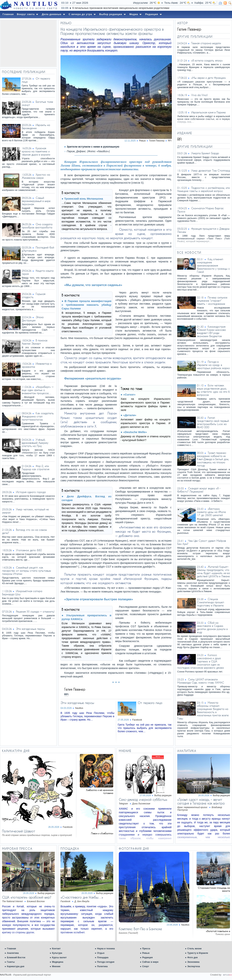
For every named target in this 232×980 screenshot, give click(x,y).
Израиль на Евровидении (36, 127)
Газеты (11, 962)
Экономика (193, 962)
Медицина (58, 962)
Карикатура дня (15, 966)
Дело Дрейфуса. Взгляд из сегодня (86, 498)
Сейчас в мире (150, 962)
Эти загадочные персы (30, 629)
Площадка (103, 958)
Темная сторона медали (206, 43)
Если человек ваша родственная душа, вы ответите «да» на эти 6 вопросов (213, 390)
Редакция (147, 958)
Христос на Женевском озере (36, 176)
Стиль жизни (194, 949)
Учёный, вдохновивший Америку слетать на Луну (35, 443)
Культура (57, 953)
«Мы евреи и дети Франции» (209, 78)
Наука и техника (106, 949)
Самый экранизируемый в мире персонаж (36, 201)
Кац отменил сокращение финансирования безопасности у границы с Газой (213, 265)
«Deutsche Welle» (135, 432)
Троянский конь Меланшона (84, 199)
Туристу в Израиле (198, 953)
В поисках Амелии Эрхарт (35, 342)
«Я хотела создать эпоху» (207, 60)
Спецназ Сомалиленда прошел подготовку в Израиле (210, 602)
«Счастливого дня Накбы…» (82, 897)
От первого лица (150, 703)
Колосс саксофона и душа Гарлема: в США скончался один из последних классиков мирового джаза (200, 661)
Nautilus (79, 708)
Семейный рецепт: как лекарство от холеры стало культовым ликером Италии (26, 571)
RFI (170, 141)
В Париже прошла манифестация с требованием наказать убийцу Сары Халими (86, 305)
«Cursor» (129, 394)
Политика (102, 966)
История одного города (31, 492)
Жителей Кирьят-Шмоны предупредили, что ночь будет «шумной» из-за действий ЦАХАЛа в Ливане (213, 571)
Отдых (101, 953)
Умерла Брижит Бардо (205, 153)
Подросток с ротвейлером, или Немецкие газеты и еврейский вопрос (204, 189)
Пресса (146, 949)
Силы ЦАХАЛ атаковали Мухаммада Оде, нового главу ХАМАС (201, 681)
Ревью (146, 953)
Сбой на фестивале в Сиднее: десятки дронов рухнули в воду (212, 627)
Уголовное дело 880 (29, 550)
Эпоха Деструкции (33, 319)
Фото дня (192, 958)
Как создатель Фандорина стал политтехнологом (38, 416)
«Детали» (130, 415)
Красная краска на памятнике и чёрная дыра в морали (36, 151)
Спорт (146, 966)
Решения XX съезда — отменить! (35, 612)
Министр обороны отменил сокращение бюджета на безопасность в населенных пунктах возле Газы (203, 711)
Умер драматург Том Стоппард (210, 171)
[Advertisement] (28, 43)
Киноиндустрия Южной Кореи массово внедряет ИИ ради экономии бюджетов (211, 331)
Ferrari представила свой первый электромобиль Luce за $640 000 (213, 422)
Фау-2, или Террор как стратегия (35, 468)
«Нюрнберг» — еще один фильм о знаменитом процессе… (38, 390)
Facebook (137, 720)
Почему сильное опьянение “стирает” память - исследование (212, 301)
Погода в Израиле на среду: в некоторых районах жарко (213, 365)
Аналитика (13, 953)
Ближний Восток (16, 958)
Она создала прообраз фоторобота (37, 226)
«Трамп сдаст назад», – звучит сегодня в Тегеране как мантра (201, 801)
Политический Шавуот (19, 831)
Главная (11, 949)
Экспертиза (194, 966)
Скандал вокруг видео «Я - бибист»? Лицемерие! (199, 490)
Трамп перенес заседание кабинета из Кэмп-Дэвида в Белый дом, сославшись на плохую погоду (213, 459)
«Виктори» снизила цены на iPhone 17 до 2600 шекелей (211, 512)
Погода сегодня (106, 962)
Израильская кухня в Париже (208, 112)
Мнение (56, 966)
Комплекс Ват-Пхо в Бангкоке (140, 929)
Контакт (56, 949)
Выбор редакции (163, 795)
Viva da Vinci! (199, 95)
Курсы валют (59, 958)
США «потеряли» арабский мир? (27, 897)
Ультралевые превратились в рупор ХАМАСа (86, 617)
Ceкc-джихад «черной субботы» (143, 800)
